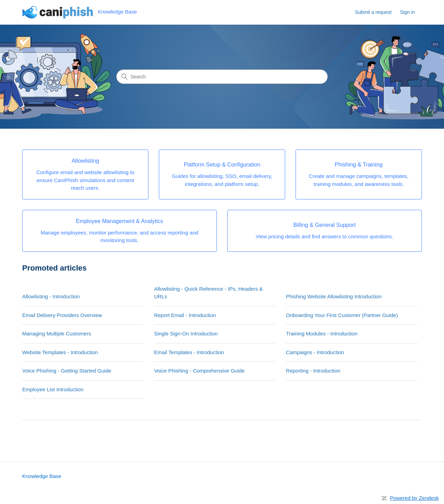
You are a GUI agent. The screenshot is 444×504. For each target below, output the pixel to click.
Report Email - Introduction (185, 315)
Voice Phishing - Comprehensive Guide (199, 371)
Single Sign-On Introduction (186, 334)
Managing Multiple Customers (57, 334)
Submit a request (373, 12)
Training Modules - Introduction (322, 334)
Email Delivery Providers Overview (62, 315)
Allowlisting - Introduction (51, 296)
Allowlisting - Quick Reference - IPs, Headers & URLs (208, 293)
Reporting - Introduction (313, 371)
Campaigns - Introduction (315, 352)
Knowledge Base (42, 476)
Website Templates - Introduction (60, 352)
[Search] (222, 77)
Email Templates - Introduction (189, 352)
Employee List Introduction (53, 389)
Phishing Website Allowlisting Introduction (334, 296)
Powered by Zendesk (414, 498)
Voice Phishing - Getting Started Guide (67, 371)
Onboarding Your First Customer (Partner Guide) (342, 315)
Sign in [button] (407, 12)
